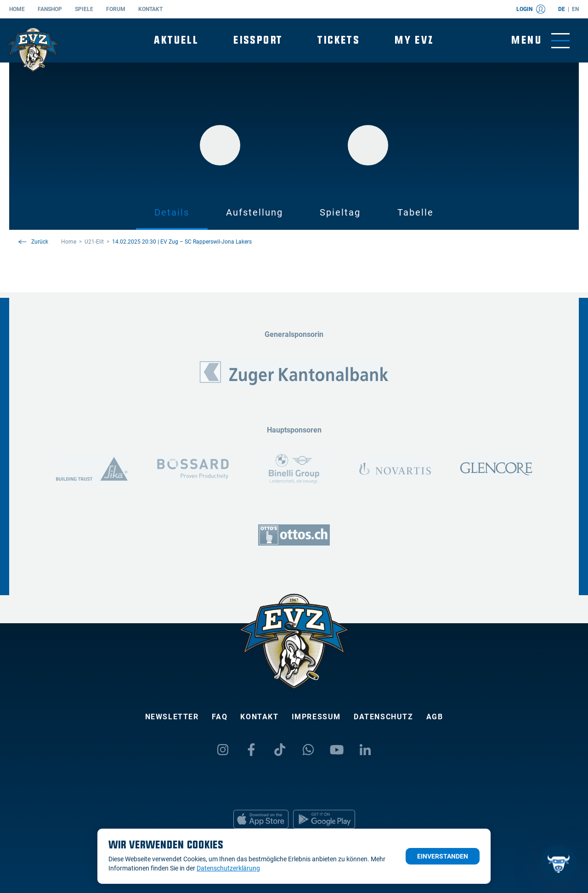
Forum (116, 9)
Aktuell (176, 40)
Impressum (316, 717)
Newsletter (172, 717)
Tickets (339, 40)
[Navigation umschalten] (540, 41)
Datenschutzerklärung (228, 868)
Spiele (84, 9)
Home (17, 9)
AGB (435, 717)
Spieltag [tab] (340, 212)
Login (531, 9)
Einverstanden (443, 856)
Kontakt (150, 9)
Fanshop (50, 9)
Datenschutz (384, 717)
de (562, 9)
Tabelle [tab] (416, 212)
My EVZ (414, 40)
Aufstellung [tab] (254, 212)
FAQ (220, 717)
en (575, 9)
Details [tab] (172, 212)
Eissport (258, 40)
